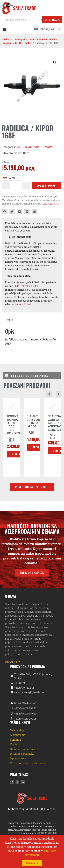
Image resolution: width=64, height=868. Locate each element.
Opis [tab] (10, 319)
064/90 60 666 (23, 304)
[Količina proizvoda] (15, 186)
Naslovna (7, 39)
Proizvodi (7, 43)
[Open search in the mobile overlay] (32, 20)
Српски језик (44, 29)
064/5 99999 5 (22, 286)
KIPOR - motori (24, 43)
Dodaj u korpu (46, 185)
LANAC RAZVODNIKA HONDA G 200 (38, 421)
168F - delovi (24, 147)
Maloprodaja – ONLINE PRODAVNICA (36, 39)
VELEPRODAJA (50, 204)
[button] (5, 29)
